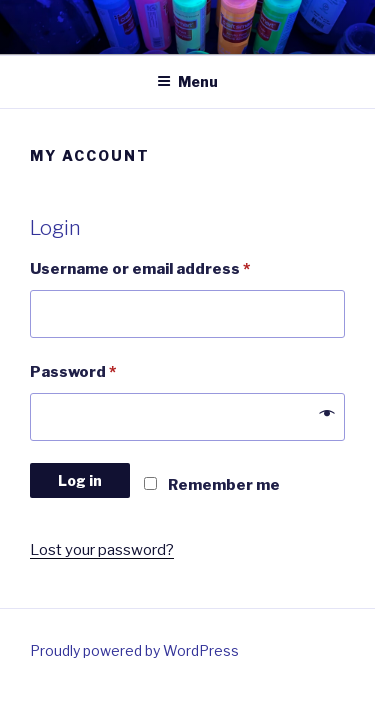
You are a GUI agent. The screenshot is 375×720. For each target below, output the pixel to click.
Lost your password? (102, 550)
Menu (187, 81)
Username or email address (140, 269)
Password (73, 372)
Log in (80, 480)
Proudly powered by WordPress (134, 650)
